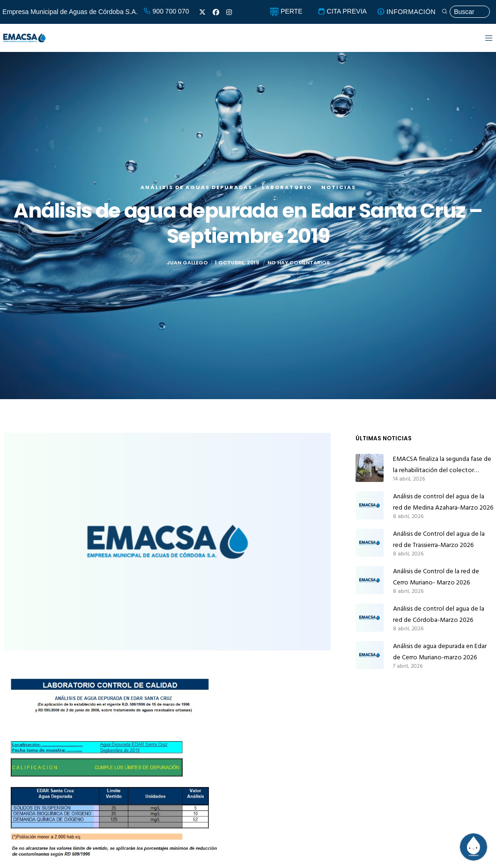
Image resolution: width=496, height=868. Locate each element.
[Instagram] (229, 12)
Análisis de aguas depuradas (196, 187)
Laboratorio (287, 187)
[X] (202, 12)
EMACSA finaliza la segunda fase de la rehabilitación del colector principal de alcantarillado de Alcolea (442, 465)
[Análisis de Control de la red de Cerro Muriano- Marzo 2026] (370, 580)
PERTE (286, 11)
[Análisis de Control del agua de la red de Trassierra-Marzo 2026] (370, 543)
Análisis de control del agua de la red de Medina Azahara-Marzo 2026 (443, 502)
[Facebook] (216, 12)
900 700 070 (166, 11)
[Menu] (483, 38)
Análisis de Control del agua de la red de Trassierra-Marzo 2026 (439, 539)
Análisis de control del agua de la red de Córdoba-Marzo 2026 (439, 614)
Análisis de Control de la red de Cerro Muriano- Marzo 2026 (436, 577)
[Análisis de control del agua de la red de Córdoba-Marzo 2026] (370, 618)
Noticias (339, 187)
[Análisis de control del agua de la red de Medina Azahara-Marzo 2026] (370, 505)
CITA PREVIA (342, 11)
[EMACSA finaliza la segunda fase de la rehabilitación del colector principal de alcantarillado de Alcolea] (370, 468)
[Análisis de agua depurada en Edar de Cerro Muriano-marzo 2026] (370, 655)
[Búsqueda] (466, 12)
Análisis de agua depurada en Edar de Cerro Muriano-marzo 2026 (440, 652)
